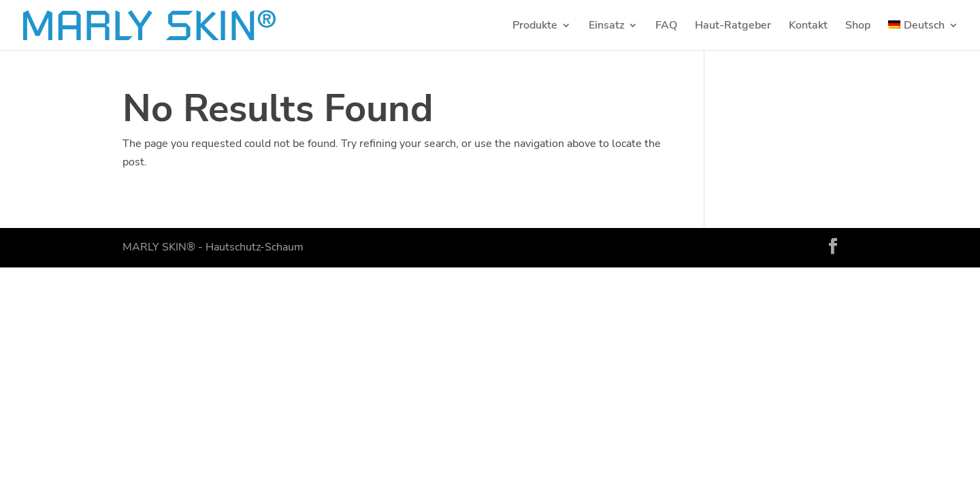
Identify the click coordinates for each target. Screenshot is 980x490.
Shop (858, 27)
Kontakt (808, 27)
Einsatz (606, 27)
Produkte (535, 27)
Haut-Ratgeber (733, 27)
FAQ (666, 27)
